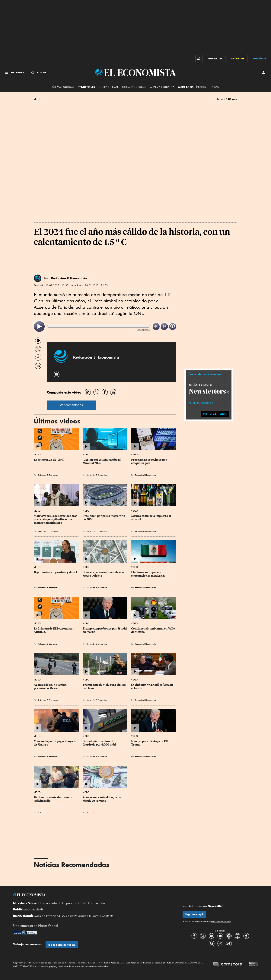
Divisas (214, 87)
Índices (201, 87)
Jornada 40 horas (134, 87)
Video (37, 99)
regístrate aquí (215, 414)
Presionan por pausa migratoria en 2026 (104, 518)
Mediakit (37, 909)
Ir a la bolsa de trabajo (62, 945)
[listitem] (39, 327)
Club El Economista (92, 903)
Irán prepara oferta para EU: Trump (150, 743)
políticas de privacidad (220, 921)
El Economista (48, 903)
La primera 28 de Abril (49, 460)
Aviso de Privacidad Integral (81, 916)
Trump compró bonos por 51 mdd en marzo (105, 630)
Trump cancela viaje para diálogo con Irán (105, 686)
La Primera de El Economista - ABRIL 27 (54, 630)
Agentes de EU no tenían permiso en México (51, 686)
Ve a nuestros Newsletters (200, 403)
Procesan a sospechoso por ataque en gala (149, 461)
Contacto (108, 916)
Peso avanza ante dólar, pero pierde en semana (102, 799)
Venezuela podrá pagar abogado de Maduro (55, 743)
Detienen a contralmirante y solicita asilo (53, 799)
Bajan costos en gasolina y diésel (55, 572)
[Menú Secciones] (14, 73)
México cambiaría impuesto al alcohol (151, 518)
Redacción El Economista (69, 278)
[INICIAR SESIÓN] (263, 73)
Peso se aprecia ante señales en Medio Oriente (104, 574)
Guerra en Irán (108, 87)
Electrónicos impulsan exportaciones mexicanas (148, 574)
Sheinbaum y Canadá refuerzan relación (152, 686)
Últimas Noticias (63, 87)
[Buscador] (38, 73)
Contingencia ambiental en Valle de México (153, 630)
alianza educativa (162, 87)
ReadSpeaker (144, 330)
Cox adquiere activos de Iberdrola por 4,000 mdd (99, 743)
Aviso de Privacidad (47, 916)
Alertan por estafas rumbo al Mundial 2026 (102, 461)
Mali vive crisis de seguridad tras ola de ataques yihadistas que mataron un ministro (56, 519)
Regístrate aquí (194, 914)
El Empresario (68, 903)
